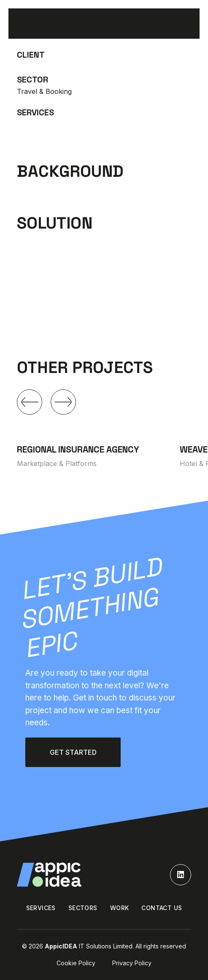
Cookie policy (76, 963)
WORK (120, 908)
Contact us (162, 908)
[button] (30, 402)
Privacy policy (132, 963)
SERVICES (41, 908)
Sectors (83, 908)
